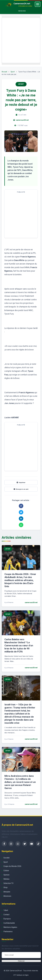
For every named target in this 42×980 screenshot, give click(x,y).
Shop (5, 887)
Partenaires (8, 931)
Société (6, 858)
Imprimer (21, 482)
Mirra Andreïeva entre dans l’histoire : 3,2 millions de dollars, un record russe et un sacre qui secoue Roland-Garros (20, 782)
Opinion (6, 875)
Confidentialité (9, 923)
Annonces (7, 896)
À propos (7, 919)
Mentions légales (10, 927)
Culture (6, 871)
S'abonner (21, 961)
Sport (13, 72)
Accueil (4, 72)
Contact (6, 915)
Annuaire (7, 892)
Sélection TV (8, 883)
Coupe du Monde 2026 (12, 866)
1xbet (6, 910)
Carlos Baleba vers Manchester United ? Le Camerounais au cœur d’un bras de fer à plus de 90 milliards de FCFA (19, 646)
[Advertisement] (21, 40)
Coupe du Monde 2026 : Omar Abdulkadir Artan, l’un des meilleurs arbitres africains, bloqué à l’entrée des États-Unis (20, 580)
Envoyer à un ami (21, 489)
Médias (6, 879)
